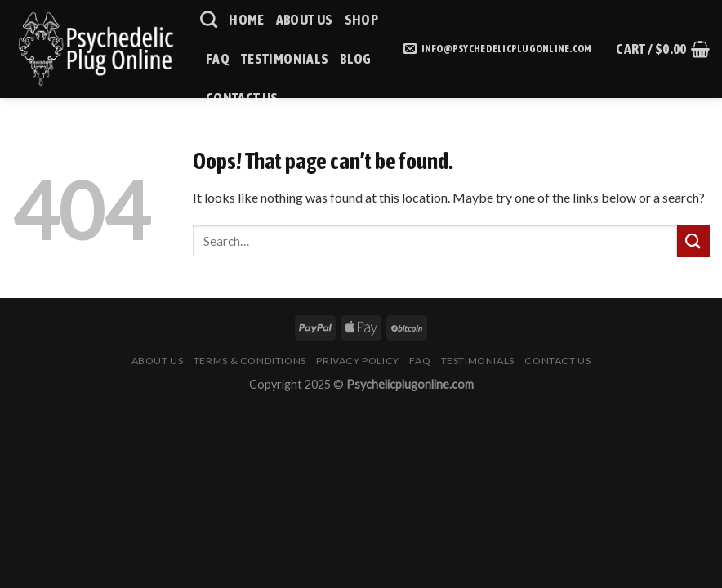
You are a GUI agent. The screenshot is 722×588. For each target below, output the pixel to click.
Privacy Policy (358, 361)
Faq (218, 59)
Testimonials (285, 59)
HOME (246, 20)
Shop (361, 20)
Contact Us (242, 98)
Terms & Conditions (250, 361)
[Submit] (693, 241)
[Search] (209, 19)
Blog (355, 59)
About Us (305, 20)
